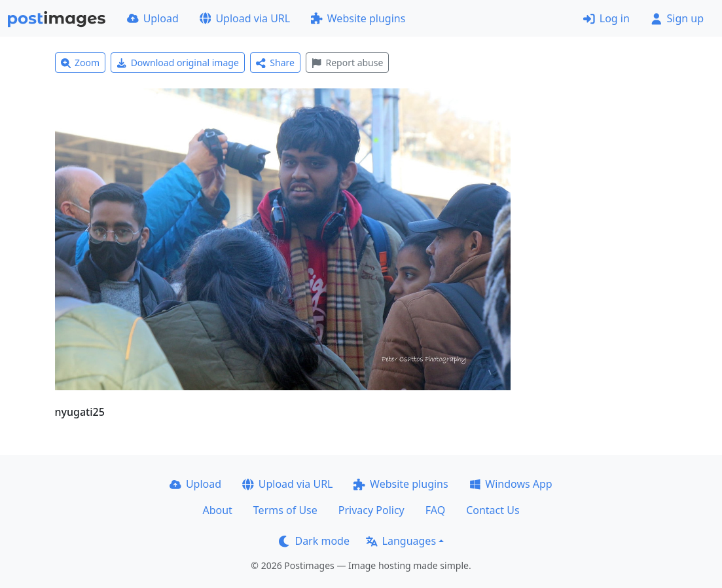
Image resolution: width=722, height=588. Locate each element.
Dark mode (314, 541)
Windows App (511, 484)
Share (275, 63)
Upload (153, 18)
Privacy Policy (371, 510)
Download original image (178, 63)
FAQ (435, 510)
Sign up (677, 18)
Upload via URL (245, 18)
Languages (401, 541)
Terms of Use (285, 510)
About (217, 510)
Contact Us (493, 510)
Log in (606, 18)
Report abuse (347, 63)
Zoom (81, 63)
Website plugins (358, 18)
